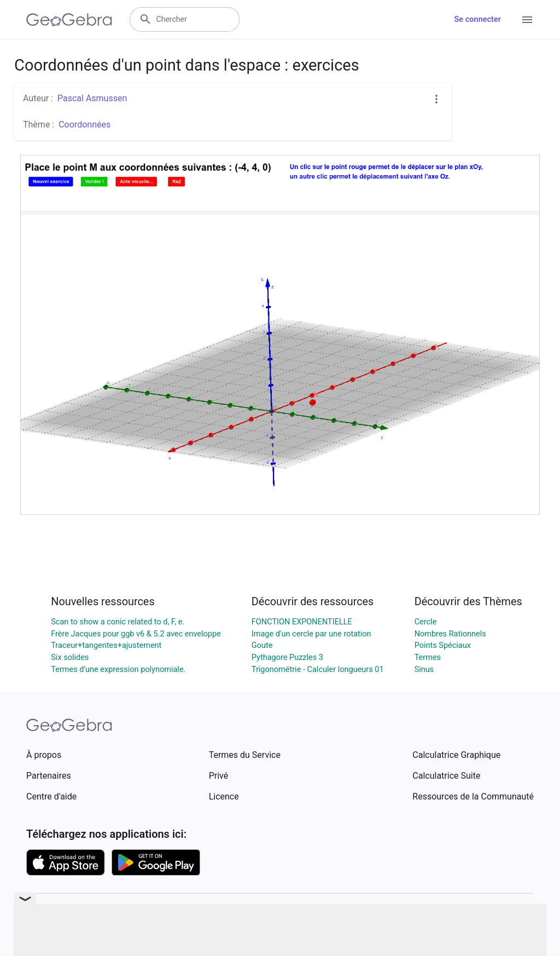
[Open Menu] (527, 20)
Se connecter (478, 19)
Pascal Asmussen (92, 98)
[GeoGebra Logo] (69, 20)
